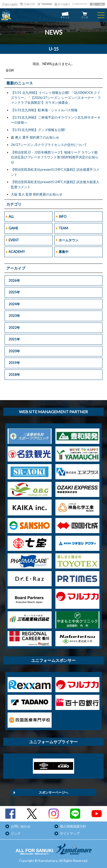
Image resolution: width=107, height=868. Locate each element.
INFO (63, 216)
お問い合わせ (21, 826)
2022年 (14, 328)
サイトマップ (70, 833)
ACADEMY (17, 252)
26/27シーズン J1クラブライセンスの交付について (49, 145)
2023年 (14, 316)
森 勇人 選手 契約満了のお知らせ (35, 137)
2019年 (14, 363)
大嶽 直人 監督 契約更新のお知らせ (37, 194)
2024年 (14, 304)
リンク (16, 833)
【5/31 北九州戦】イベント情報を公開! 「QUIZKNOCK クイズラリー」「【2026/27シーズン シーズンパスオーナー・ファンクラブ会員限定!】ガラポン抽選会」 (56, 97)
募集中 (64, 252)
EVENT (14, 240)
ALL (11, 216)
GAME (13, 228)
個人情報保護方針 (73, 826)
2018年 (14, 375)
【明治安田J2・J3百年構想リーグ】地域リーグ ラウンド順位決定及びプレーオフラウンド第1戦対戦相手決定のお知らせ (55, 157)
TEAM (63, 228)
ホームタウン (69, 240)
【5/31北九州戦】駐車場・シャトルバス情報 (44, 110)
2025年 (14, 292)
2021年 (14, 339)
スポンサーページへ (53, 792)
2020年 (14, 351)
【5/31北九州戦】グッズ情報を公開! (38, 130)
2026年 (14, 280)
